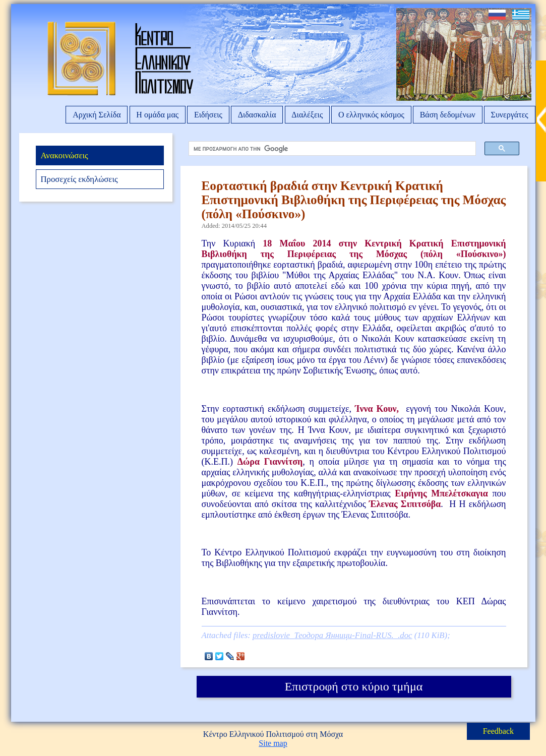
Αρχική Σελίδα (97, 115)
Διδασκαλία (257, 115)
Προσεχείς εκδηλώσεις (79, 179)
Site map (273, 743)
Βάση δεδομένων (448, 115)
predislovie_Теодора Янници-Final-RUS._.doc (332, 635)
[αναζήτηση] (330, 149)
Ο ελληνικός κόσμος (371, 115)
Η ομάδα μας (157, 115)
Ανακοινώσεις (64, 155)
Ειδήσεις (208, 115)
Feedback (498, 731)
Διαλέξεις (307, 115)
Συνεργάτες (510, 115)
